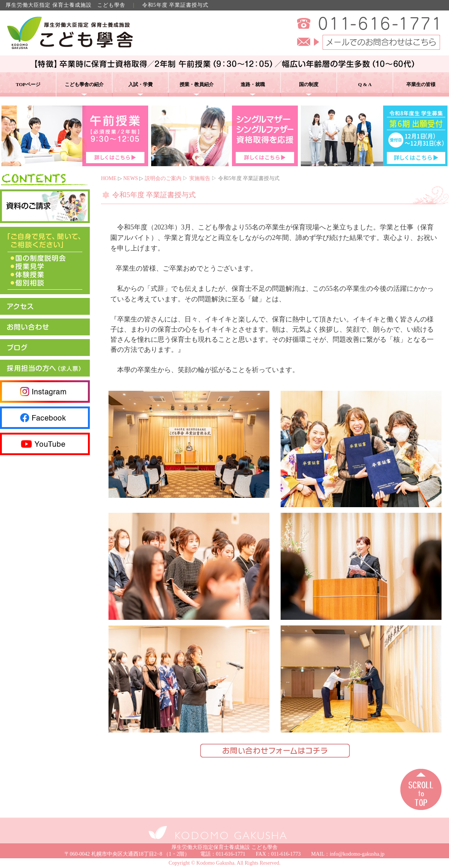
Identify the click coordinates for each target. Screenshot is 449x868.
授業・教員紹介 (197, 84)
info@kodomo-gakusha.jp (357, 854)
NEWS (131, 178)
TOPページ (28, 84)
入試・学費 (140, 84)
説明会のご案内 (163, 178)
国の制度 (309, 84)
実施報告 (200, 178)
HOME (109, 178)
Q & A (365, 84)
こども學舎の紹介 (84, 84)
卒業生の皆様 (421, 84)
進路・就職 (253, 84)
